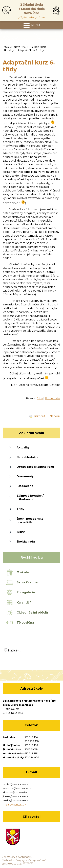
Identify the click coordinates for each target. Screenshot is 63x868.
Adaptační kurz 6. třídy (31, 50)
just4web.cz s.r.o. (12, 864)
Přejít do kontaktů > (14, 805)
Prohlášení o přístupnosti (17, 857)
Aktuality (9, 50)
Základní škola (38, 47)
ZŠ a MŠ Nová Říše (15, 47)
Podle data (52, 398)
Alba (40, 398)
